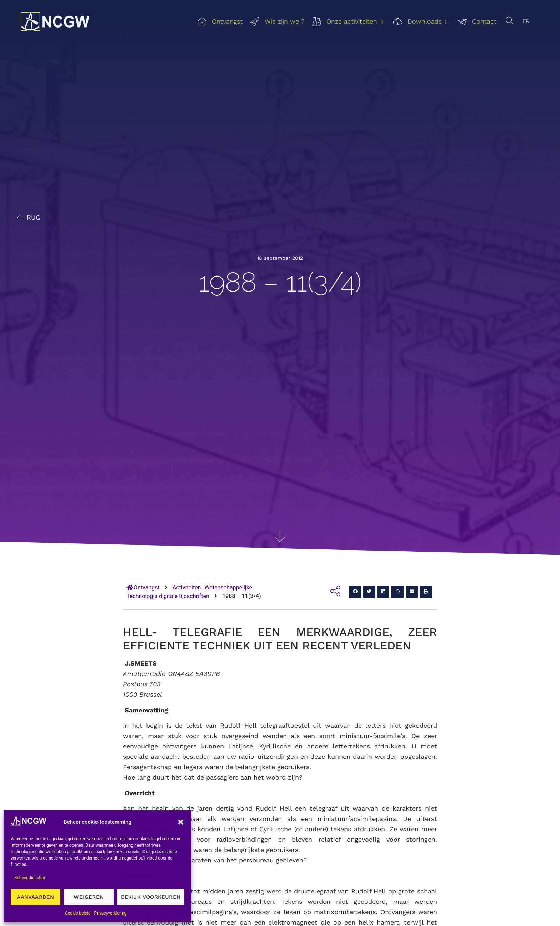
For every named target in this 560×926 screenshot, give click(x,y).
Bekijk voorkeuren (151, 897)
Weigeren (89, 897)
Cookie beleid (78, 913)
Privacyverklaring (111, 913)
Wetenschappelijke (228, 588)
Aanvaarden (35, 897)
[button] (181, 822)
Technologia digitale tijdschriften (168, 596)
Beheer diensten (30, 878)
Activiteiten (187, 588)
